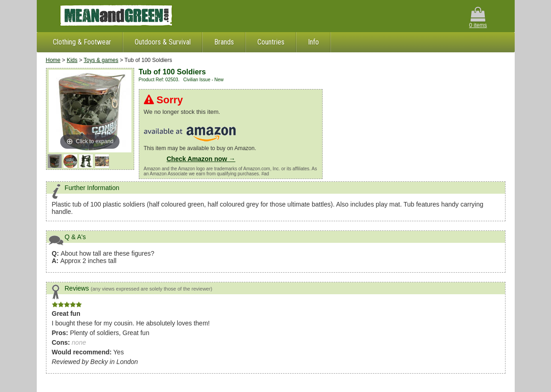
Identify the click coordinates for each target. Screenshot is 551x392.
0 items (478, 18)
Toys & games (101, 60)
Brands (224, 42)
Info (313, 42)
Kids (72, 60)
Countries (271, 42)
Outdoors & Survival (163, 42)
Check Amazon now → (201, 159)
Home (53, 60)
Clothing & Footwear (82, 42)
